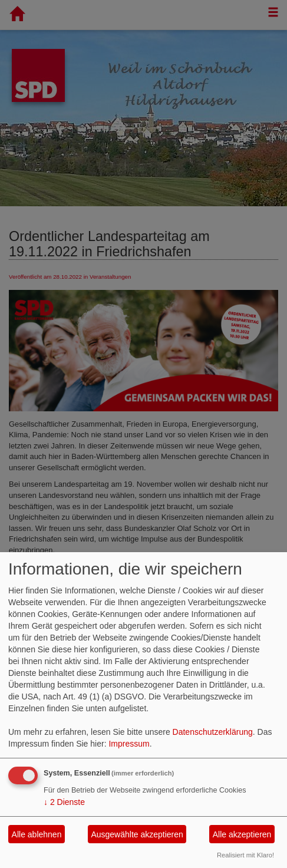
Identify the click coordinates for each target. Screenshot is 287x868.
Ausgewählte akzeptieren (137, 834)
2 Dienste (64, 802)
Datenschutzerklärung (213, 732)
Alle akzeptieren (242, 834)
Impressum (129, 744)
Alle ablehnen (37, 834)
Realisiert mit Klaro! (245, 855)
